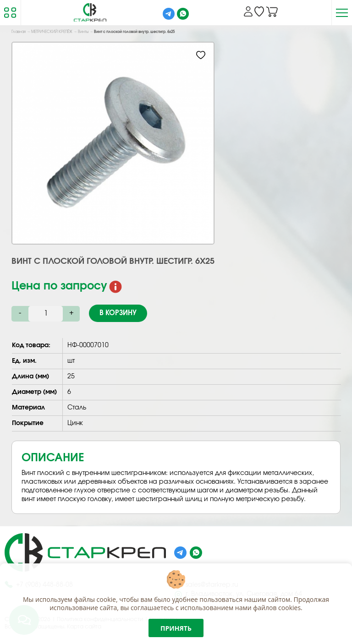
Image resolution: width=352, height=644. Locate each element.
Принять (176, 628)
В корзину (118, 313)
